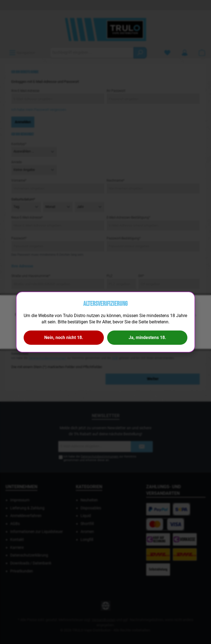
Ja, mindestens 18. (147, 337)
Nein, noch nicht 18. (64, 337)
